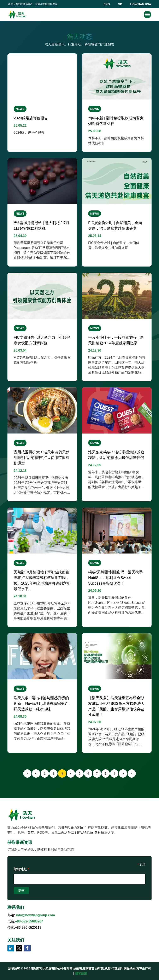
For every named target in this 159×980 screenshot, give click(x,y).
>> (132, 773)
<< (27, 773)
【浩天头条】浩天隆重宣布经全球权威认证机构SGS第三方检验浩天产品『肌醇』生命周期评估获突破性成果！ (116, 706)
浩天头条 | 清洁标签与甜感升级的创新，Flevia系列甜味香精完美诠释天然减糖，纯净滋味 (41, 704)
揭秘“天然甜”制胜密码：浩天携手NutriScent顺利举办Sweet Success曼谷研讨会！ (116, 578)
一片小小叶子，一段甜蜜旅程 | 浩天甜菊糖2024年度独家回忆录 (116, 340)
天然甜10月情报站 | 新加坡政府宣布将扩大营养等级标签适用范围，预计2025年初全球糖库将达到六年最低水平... (42, 581)
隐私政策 (81, 973)
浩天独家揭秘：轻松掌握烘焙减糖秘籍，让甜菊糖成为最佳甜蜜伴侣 (116, 455)
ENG (107, 4)
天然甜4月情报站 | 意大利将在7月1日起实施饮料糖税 (42, 226)
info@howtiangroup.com (35, 915)
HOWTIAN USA (141, 4)
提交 (21, 891)
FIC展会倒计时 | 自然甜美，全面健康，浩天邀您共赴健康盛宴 (115, 226)
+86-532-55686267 (29, 921)
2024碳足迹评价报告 (31, 118)
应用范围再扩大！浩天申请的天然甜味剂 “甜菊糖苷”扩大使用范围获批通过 (42, 458)
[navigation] (147, 14)
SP (120, 4)
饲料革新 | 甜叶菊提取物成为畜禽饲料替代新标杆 (116, 121)
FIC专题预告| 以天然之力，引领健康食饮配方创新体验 (42, 340)
